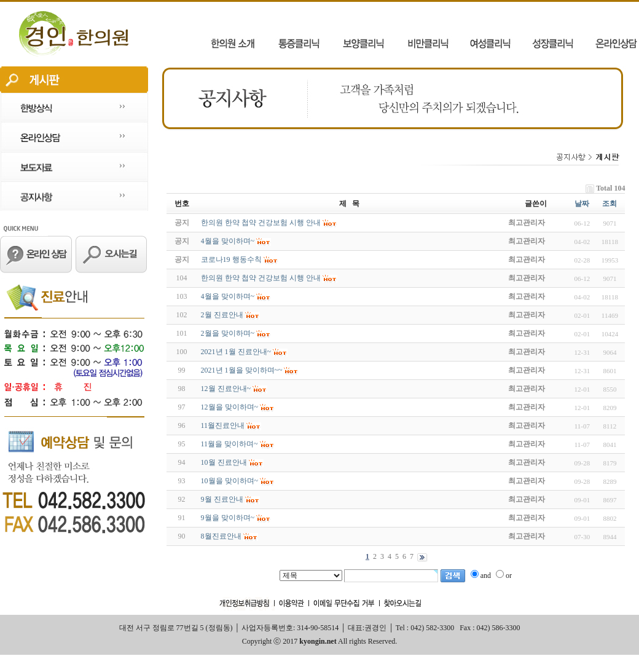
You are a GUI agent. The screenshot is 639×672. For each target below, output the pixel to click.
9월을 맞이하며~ (228, 518)
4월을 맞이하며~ (228, 296)
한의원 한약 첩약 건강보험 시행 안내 (261, 278)
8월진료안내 (221, 536)
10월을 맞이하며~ (230, 481)
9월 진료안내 (222, 499)
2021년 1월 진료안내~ (236, 352)
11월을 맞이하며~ (229, 444)
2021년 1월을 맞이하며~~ (242, 370)
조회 (610, 204)
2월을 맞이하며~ (228, 333)
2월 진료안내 (222, 315)
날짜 (582, 204)
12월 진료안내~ (226, 389)
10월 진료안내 (224, 462)
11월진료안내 (223, 425)
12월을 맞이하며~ (230, 407)
